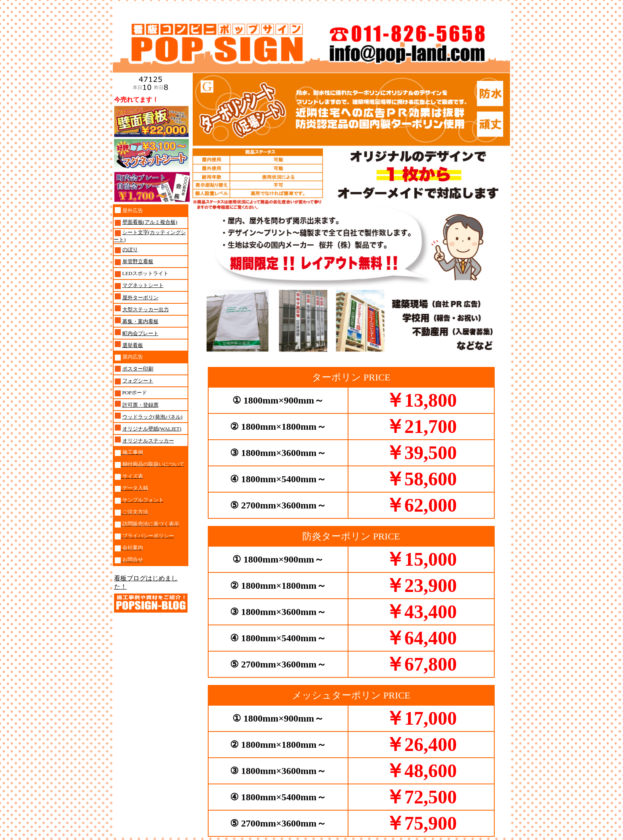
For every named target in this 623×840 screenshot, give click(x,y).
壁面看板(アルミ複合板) (150, 222)
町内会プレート (140, 333)
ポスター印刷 (138, 369)
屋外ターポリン (140, 298)
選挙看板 (133, 345)
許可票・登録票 (140, 405)
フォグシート (138, 381)
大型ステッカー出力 (146, 309)
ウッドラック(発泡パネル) (153, 417)
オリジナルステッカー (148, 441)
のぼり (130, 249)
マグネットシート (143, 285)
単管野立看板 (138, 261)
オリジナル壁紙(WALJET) (152, 429)
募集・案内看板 (139, 321)
